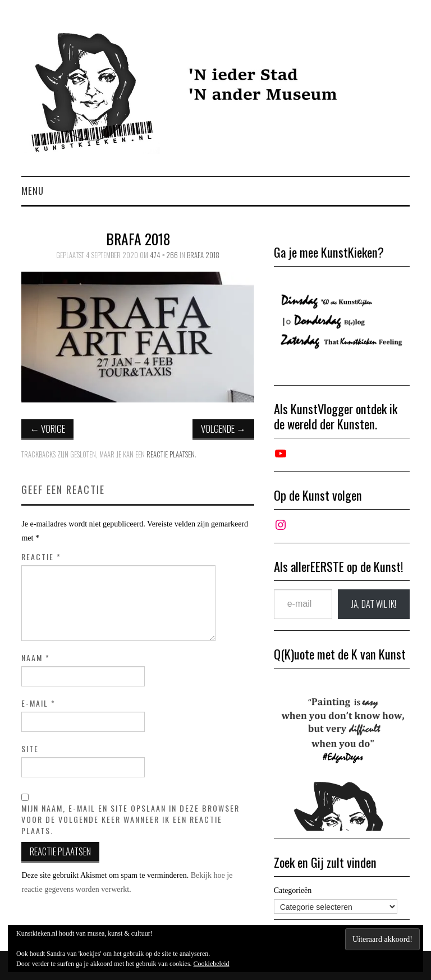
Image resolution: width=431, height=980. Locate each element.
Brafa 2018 (203, 255)
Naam (36, 658)
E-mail (38, 703)
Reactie (41, 557)
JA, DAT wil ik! (374, 604)
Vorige (47, 429)
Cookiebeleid (212, 964)
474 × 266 (164, 255)
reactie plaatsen (171, 454)
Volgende (223, 429)
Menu (33, 191)
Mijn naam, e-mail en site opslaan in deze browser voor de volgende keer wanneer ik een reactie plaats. (130, 819)
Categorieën (293, 890)
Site (30, 749)
